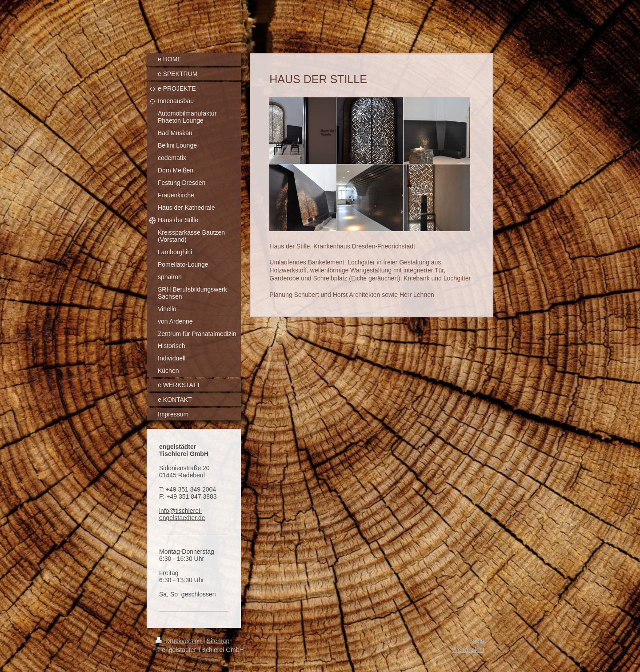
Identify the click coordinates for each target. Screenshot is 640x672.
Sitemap (218, 641)
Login (477, 641)
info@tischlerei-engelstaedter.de (182, 514)
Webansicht (468, 650)
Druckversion (179, 641)
